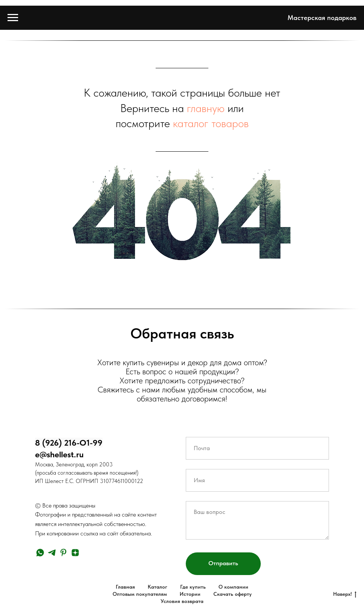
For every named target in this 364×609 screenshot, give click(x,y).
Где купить (193, 587)
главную (206, 108)
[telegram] (52, 553)
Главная (125, 587)
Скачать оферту (232, 594)
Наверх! (345, 594)
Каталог (158, 587)
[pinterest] (63, 553)
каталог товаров (211, 123)
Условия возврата (182, 601)
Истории (190, 594)
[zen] (75, 553)
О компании (233, 587)
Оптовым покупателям (140, 594)
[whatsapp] (40, 553)
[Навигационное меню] (13, 18)
